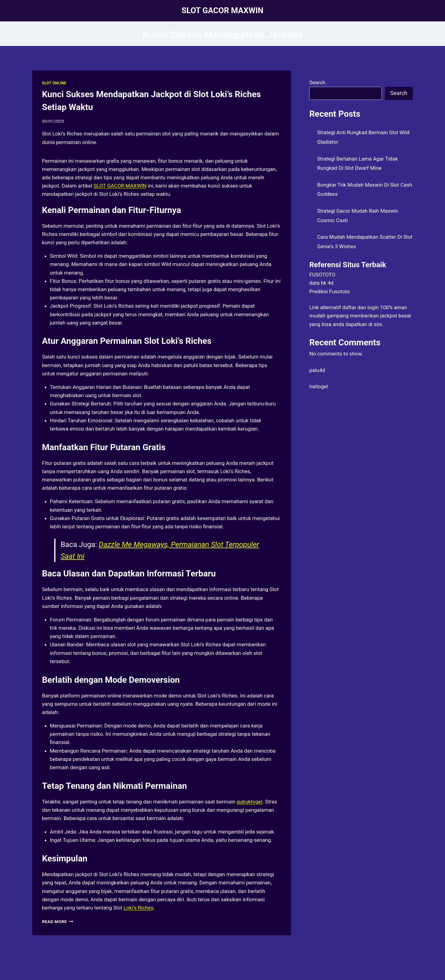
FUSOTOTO (322, 275)
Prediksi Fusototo (329, 291)
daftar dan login (361, 307)
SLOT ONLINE (54, 83)
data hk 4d (321, 283)
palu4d (317, 370)
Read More (58, 921)
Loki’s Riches (139, 908)
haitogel (319, 386)
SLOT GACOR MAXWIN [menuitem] (120, 186)
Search (317, 82)
